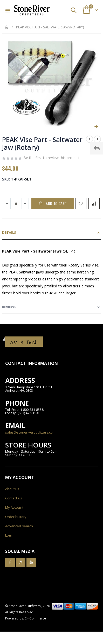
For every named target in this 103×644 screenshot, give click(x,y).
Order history (16, 517)
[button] (96, 127)
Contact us (14, 498)
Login (9, 535)
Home (7, 27)
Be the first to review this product (52, 158)
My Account (14, 507)
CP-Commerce (35, 618)
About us (12, 489)
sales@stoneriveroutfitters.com (30, 432)
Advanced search (19, 526)
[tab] (52, 233)
